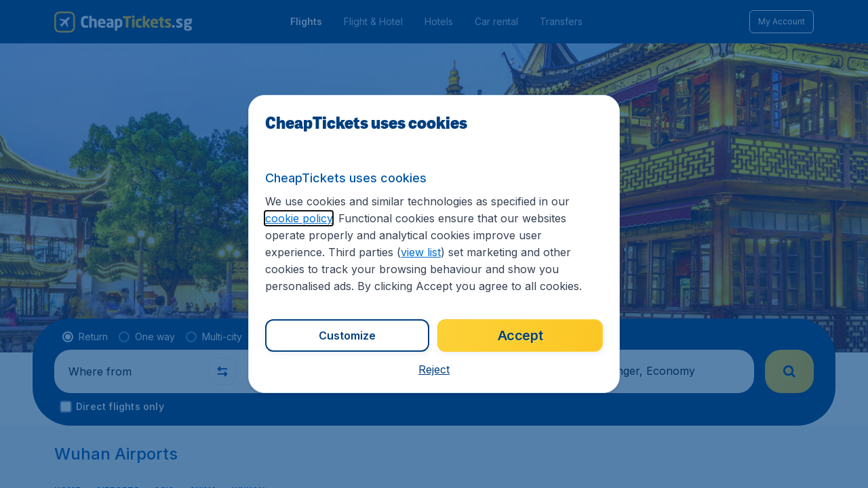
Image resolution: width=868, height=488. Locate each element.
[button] (434, 369)
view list (421, 252)
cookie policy (299, 218)
